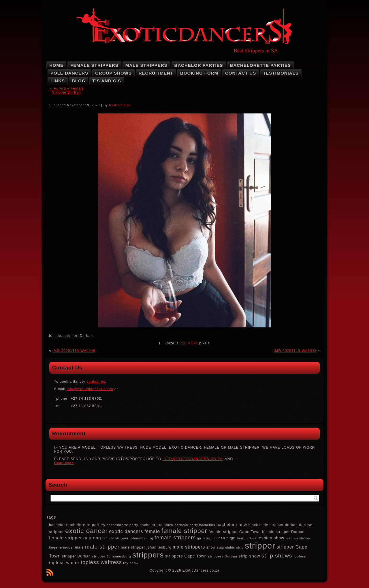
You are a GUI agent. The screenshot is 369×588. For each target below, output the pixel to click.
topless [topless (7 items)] (300, 556)
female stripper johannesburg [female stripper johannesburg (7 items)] (128, 538)
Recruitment (156, 73)
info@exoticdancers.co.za (90, 389)
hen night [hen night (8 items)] (227, 538)
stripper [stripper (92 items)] (260, 546)
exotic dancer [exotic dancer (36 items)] (86, 531)
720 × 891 (189, 343)
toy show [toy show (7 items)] (131, 563)
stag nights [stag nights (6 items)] (226, 547)
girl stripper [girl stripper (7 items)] (207, 538)
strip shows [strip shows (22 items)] (277, 556)
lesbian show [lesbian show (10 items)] (271, 538)
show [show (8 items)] (211, 547)
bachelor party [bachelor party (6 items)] (186, 525)
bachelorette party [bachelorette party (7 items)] (123, 525)
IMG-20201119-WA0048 (295, 351)
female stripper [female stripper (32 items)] (184, 531)
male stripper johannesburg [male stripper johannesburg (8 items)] (146, 547)
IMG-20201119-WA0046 (74, 351)
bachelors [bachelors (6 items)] (207, 525)
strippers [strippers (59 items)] (148, 555)
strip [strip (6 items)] (240, 547)
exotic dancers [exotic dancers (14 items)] (126, 531)
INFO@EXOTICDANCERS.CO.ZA (193, 459)
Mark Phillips (120, 105)
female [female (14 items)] (152, 531)
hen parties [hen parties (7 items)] (247, 538)
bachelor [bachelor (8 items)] (57, 525)
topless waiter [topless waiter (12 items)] (64, 563)
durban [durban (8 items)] (291, 525)
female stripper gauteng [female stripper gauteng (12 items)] (75, 538)
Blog (79, 81)
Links (58, 81)
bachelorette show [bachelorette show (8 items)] (156, 525)
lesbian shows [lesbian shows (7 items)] (298, 538)
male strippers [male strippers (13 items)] (189, 547)
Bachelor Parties (199, 65)
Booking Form (199, 73)
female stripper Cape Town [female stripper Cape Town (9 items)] (235, 532)
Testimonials (281, 73)
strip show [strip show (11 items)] (249, 556)
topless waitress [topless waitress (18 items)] (101, 562)
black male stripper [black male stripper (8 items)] (266, 525)
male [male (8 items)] (79, 547)
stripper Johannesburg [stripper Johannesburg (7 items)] (111, 556)
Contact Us (241, 73)
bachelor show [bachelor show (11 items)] (232, 525)
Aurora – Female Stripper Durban (66, 90)
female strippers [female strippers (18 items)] (175, 538)
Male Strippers (146, 65)
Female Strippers (94, 65)
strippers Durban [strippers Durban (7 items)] (223, 556)
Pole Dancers (69, 73)
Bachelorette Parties (260, 65)
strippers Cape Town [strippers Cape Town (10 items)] (186, 556)
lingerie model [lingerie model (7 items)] (61, 547)
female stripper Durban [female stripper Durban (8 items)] (283, 532)
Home (56, 65)
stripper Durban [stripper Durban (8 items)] (76, 556)
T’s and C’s (107, 81)
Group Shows (113, 73)
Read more (64, 463)
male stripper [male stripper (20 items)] (102, 547)
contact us (96, 382)
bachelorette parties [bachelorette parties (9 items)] (86, 525)
